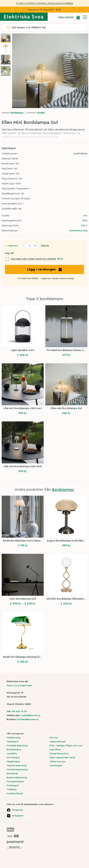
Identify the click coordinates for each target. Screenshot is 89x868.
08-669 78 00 (19, 711)
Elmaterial (12, 774)
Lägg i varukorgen (44, 269)
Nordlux (41, 113)
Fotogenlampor (15, 782)
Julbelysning (14, 738)
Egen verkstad (66, 17)
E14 (85, 216)
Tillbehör (12, 790)
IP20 (85, 221)
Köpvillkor (55, 750)
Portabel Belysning (17, 746)
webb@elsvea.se (31, 715)
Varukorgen (56, 766)
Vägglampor (13, 762)
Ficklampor (13, 786)
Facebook (17, 810)
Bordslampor (17, 113)
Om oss (54, 738)
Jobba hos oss (57, 762)
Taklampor (13, 742)
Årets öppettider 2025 (62, 758)
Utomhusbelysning (17, 770)
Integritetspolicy (59, 754)
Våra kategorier (15, 734)
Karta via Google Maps (19, 686)
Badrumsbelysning (17, 778)
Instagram (18, 816)
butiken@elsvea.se (28, 719)
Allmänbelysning (78, 231)
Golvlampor (13, 758)
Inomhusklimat (15, 794)
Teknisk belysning (17, 766)
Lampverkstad (57, 742)
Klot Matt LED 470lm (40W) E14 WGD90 (33, 259)
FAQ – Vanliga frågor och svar (66, 746)
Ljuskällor (12, 754)
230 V (84, 226)
